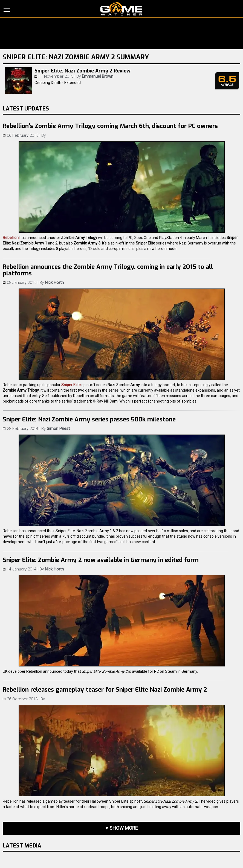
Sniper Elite (71, 385)
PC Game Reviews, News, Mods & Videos (121, 9)
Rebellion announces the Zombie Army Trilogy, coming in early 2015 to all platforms (108, 270)
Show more (124, 828)
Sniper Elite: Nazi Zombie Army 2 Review (83, 71)
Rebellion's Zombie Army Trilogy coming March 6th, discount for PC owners (110, 126)
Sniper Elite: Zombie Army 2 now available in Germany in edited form (101, 560)
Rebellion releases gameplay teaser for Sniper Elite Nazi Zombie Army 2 (105, 690)
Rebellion (11, 238)
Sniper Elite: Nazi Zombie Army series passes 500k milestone (89, 419)
